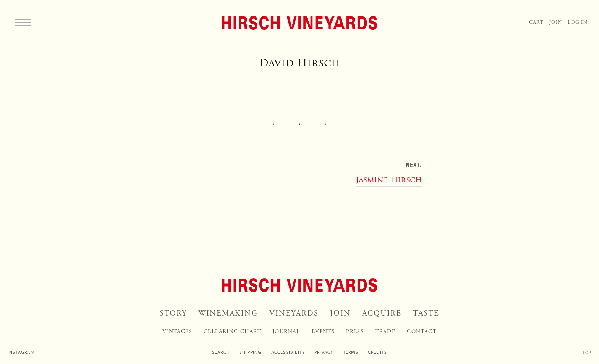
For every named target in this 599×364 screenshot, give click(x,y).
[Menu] (23, 22)
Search (221, 352)
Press (355, 332)
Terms (351, 352)
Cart (536, 22)
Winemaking (228, 313)
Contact (422, 332)
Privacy (324, 352)
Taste (426, 313)
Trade (385, 332)
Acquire (382, 313)
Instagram (21, 352)
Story (173, 313)
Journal (286, 332)
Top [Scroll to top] (587, 353)
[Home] (299, 23)
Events (323, 332)
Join (556, 22)
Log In (578, 22)
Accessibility (288, 352)
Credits (377, 352)
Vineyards (294, 313)
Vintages (177, 332)
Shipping (251, 352)
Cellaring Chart (232, 332)
